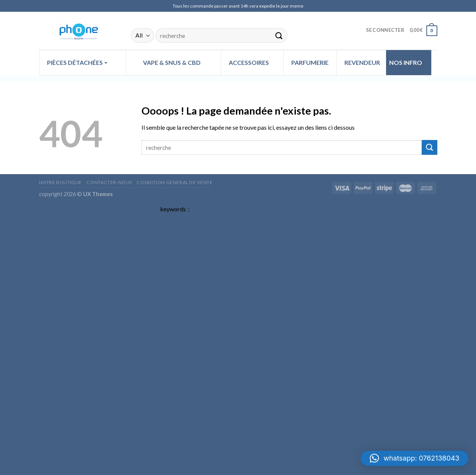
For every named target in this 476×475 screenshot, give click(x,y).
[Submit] (279, 35)
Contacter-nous (109, 182)
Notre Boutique (61, 182)
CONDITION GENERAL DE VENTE (174, 182)
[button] (415, 458)
